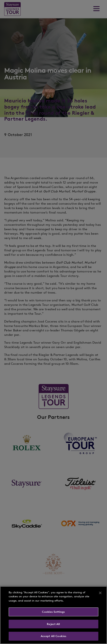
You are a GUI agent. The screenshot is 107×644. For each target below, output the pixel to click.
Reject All (53, 624)
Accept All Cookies (53, 636)
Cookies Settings (53, 612)
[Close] (100, 593)
